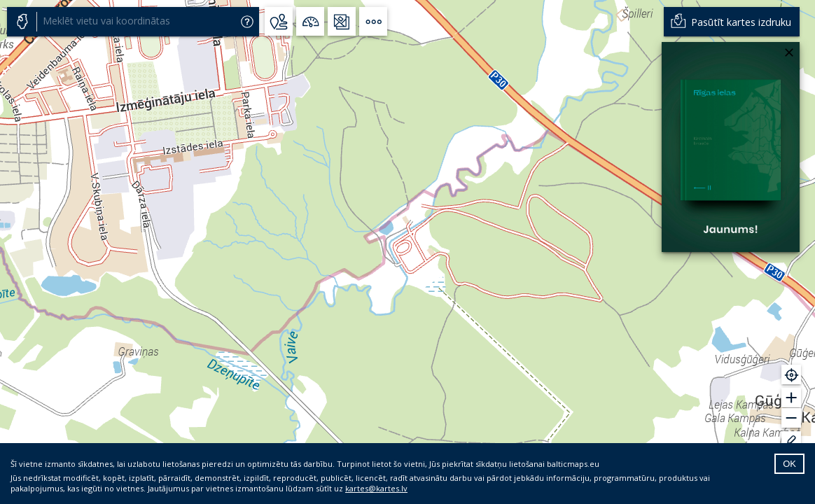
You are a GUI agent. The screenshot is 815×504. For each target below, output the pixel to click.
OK (789, 464)
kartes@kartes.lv (376, 488)
